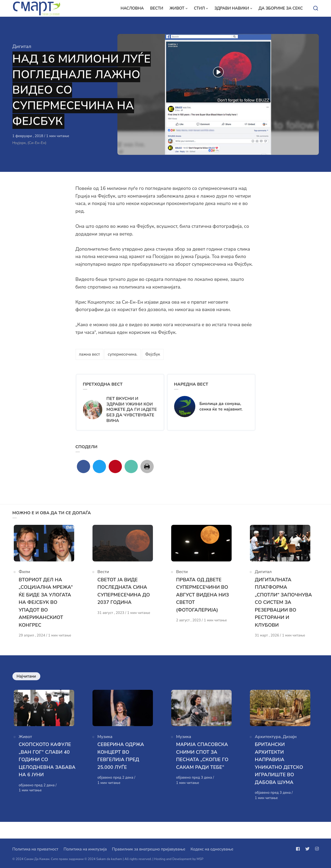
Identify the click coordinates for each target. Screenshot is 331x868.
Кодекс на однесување (212, 849)
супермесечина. (123, 354)
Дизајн (290, 753)
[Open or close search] (316, 8)
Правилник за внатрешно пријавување (149, 849)
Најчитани (26, 688)
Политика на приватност (35, 849)
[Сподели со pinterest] (115, 466)
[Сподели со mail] (131, 466)
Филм (25, 576)
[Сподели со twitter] (99, 466)
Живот (25, 753)
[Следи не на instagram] (316, 849)
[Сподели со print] (147, 466)
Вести (103, 576)
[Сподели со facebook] (83, 466)
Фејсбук (153, 354)
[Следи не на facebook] (299, 849)
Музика (105, 753)
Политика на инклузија (85, 849)
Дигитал (22, 46)
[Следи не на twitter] (307, 849)
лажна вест (89, 354)
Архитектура (268, 753)
